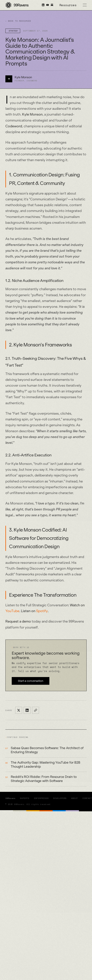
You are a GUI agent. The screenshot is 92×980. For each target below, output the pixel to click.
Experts (25, 798)
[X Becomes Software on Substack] (52, 5)
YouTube (12, 611)
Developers (60, 798)
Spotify (42, 611)
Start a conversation (31, 681)
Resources (68, 5)
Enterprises (41, 798)
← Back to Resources (18, 21)
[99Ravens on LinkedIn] (44, 5)
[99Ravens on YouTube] (48, 5)
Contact (87, 798)
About (75, 798)
